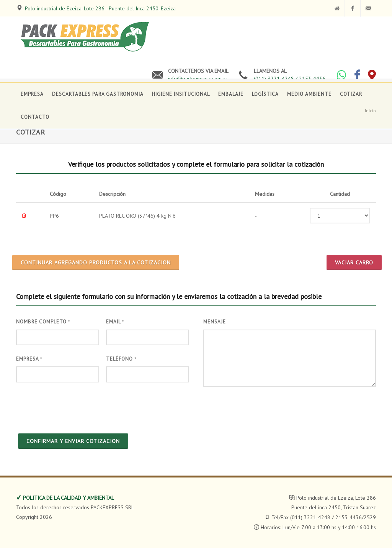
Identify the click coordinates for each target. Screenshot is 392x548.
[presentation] (74, 407)
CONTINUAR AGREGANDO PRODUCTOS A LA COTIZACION (96, 263)
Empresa (29, 359)
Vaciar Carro (354, 263)
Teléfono (121, 359)
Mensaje (215, 322)
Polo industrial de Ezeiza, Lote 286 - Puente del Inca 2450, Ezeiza (100, 8)
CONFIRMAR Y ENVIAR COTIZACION (73, 441)
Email (115, 322)
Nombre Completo (43, 322)
